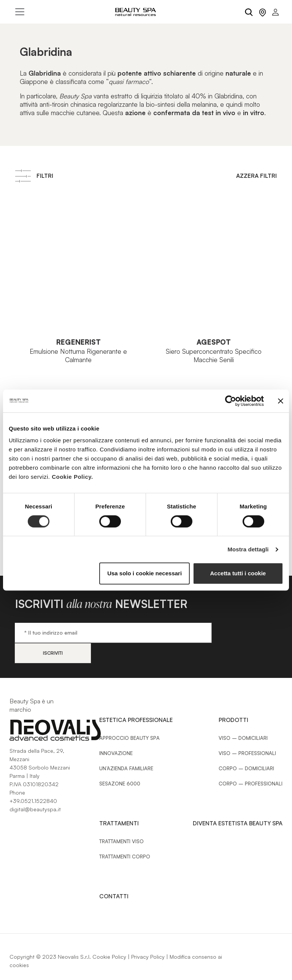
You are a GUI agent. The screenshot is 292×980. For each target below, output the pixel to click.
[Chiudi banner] (281, 401)
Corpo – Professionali (251, 763)
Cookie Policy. (72, 477)
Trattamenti (119, 803)
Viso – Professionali (247, 733)
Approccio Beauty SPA (129, 717)
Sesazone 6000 (120, 763)
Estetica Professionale (136, 699)
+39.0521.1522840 (33, 780)
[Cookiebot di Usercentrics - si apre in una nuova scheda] (231, 401)
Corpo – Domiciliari (246, 748)
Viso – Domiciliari (243, 717)
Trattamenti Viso (121, 821)
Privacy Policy (148, 936)
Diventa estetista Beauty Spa (238, 803)
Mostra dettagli (248, 549)
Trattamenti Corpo (125, 836)
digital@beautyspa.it (35, 789)
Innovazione (116, 733)
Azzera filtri (256, 176)
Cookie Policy (109, 936)
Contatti (114, 876)
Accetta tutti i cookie (238, 573)
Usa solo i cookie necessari (144, 573)
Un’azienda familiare (126, 748)
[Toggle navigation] (20, 12)
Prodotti (233, 699)
